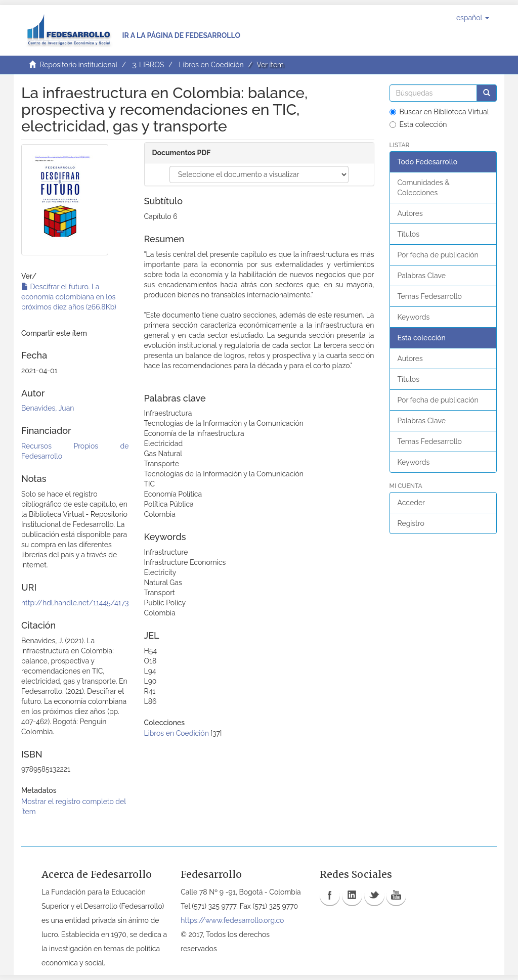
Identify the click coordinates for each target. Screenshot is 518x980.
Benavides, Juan (48, 408)
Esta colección (418, 124)
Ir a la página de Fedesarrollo (181, 35)
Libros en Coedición (211, 65)
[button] (473, 18)
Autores (410, 213)
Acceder (412, 503)
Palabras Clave (422, 276)
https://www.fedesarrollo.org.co (232, 920)
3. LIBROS (148, 65)
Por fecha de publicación (438, 255)
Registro (411, 523)
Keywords (414, 317)
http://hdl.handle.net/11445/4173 (75, 603)
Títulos (408, 234)
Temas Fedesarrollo (430, 296)
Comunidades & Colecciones (424, 188)
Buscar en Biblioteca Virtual (439, 112)
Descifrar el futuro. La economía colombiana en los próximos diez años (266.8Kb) (69, 297)
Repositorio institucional (78, 65)
